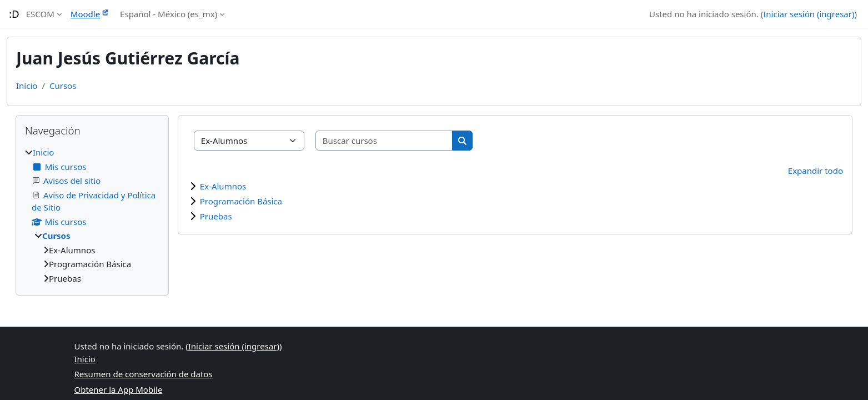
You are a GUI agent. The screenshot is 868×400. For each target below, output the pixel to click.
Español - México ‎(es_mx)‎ (169, 14)
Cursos (63, 86)
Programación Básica (241, 201)
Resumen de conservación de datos (144, 374)
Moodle (85, 14)
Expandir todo (816, 171)
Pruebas (216, 216)
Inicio (27, 86)
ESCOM (40, 14)
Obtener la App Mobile (119, 389)
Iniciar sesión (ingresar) (809, 14)
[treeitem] (92, 215)
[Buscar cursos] (384, 141)
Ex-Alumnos (223, 186)
